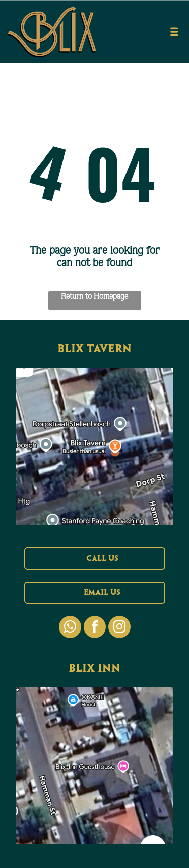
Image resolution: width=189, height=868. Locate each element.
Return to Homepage (94, 296)
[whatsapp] (70, 628)
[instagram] (119, 628)
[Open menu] (174, 32)
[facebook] (95, 628)
